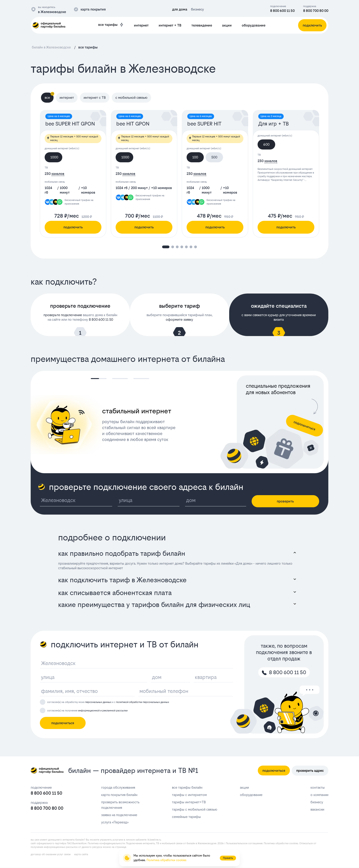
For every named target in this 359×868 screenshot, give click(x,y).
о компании (319, 795)
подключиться (63, 723)
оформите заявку (179, 319)
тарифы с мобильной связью (195, 809)
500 (214, 157)
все (49, 96)
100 (195, 157)
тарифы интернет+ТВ (189, 802)
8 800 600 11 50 (282, 11)
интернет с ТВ (95, 97)
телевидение (202, 25)
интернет (141, 25)
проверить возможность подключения (120, 805)
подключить (73, 227)
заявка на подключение (119, 815)
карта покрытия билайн (119, 795)
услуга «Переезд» (115, 822)
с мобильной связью (131, 97)
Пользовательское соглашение (244, 843)
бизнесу (317, 802)
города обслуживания (118, 787)
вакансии (317, 809)
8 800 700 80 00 (316, 11)
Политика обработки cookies (281, 843)
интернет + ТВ (170, 25)
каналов (58, 174)
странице (121, 847)
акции (227, 25)
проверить (285, 501)
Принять (228, 858)
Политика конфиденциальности (106, 843)
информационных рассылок (61, 847)
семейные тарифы (186, 817)
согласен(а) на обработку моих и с (108, 702)
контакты (318, 787)
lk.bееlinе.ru (154, 840)
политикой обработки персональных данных (143, 702)
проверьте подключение (63, 315)
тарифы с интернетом (189, 795)
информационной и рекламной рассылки (103, 711)
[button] (166, 247)
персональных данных (98, 702)
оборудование (254, 25)
